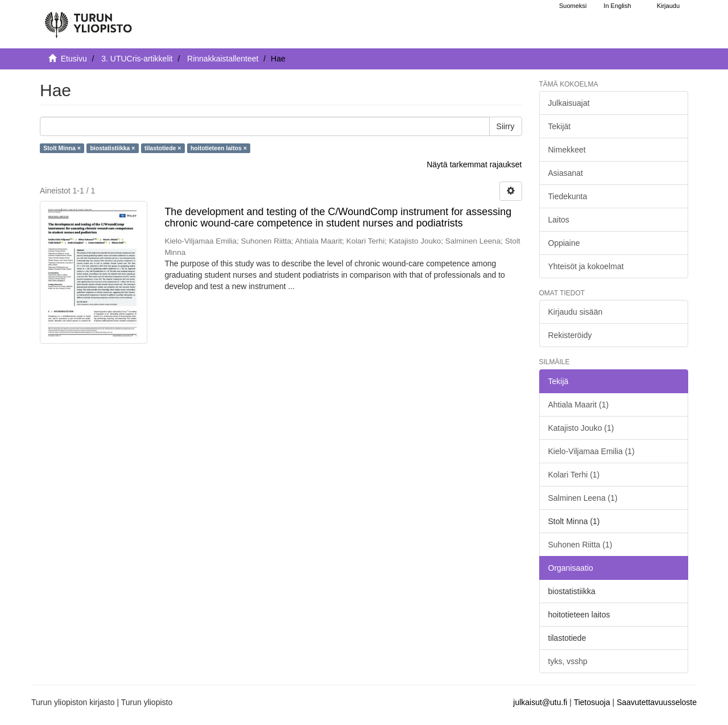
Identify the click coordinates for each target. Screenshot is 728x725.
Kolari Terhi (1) (574, 475)
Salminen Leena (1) (583, 498)
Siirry (506, 126)
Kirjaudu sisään (576, 312)
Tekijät (560, 126)
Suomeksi (573, 6)
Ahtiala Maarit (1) (579, 405)
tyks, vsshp (568, 661)
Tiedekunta (568, 196)
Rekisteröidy (570, 335)
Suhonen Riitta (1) (580, 545)
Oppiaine (564, 243)
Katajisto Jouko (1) (581, 428)
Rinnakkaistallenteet (223, 59)
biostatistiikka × (112, 148)
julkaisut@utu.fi (540, 702)
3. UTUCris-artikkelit (137, 59)
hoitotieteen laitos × (219, 148)
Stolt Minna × (62, 148)
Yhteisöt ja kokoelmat (586, 266)
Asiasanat (566, 173)
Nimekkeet (567, 150)
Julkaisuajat (569, 103)
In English (617, 6)
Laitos (559, 220)
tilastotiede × (163, 148)
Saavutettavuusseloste (657, 702)
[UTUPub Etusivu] (88, 20)
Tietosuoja (592, 702)
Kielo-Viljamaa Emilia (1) (591, 451)
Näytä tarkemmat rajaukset (474, 164)
